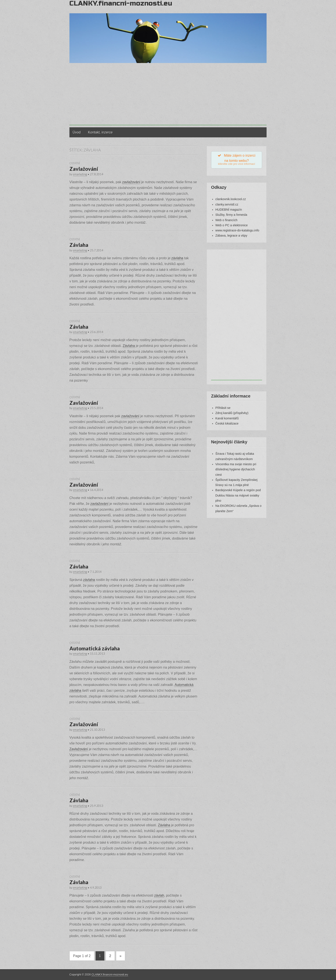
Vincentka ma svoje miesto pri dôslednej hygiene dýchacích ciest (236, 470)
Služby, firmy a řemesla (231, 216)
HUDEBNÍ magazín (229, 210)
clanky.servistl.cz (227, 205)
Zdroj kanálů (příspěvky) (232, 414)
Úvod (77, 132)
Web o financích (226, 221)
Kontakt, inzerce (100, 132)
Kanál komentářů (227, 419)
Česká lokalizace (227, 424)
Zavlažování (84, 169)
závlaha (177, 258)
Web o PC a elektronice (232, 226)
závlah (159, 895)
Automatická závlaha (95, 648)
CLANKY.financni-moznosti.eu (110, 975)
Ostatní (75, 163)
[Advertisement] (168, 95)
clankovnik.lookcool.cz (231, 200)
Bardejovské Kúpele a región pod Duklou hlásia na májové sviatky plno (238, 496)
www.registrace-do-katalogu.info (237, 231)
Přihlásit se (223, 409)
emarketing (80, 174)
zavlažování (131, 182)
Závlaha (79, 245)
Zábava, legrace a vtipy (231, 237)
